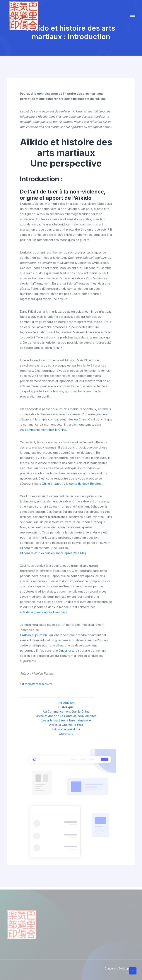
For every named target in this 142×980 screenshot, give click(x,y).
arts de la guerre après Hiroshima (44, 613)
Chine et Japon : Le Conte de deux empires (66, 716)
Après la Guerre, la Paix (66, 725)
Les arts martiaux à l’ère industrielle (66, 721)
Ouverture (66, 651)
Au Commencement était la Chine (66, 712)
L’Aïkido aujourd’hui (34, 636)
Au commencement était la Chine (43, 430)
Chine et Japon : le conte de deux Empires (72, 484)
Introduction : (41, 179)
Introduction (66, 703)
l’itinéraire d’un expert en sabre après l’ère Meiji (53, 554)
